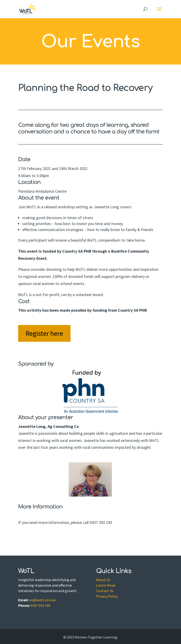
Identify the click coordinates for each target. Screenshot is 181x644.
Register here (44, 333)
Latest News (106, 585)
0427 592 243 (40, 605)
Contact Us (105, 591)
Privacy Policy (107, 596)
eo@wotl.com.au (42, 600)
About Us (103, 580)
